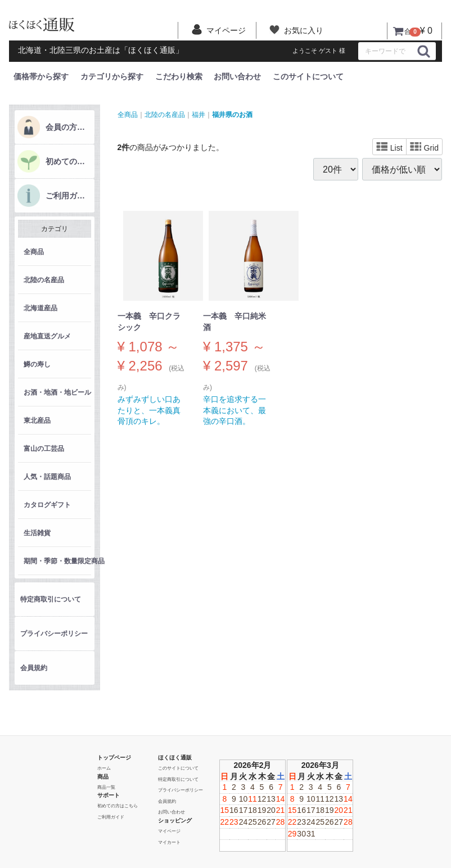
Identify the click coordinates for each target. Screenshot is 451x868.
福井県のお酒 (232, 114)
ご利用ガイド (69, 196)
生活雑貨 (37, 533)
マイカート (169, 842)
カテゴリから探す (112, 76)
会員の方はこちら (69, 127)
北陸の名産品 (44, 280)
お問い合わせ (237, 76)
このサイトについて (308, 76)
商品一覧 (106, 787)
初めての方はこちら (69, 161)
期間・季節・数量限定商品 (57, 561)
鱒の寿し (37, 364)
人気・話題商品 (47, 477)
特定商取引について (51, 599)
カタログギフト (47, 505)
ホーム (104, 768)
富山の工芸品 (44, 449)
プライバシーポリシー (54, 634)
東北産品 (37, 421)
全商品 (34, 252)
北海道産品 (40, 308)
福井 (199, 114)
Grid (424, 147)
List (389, 147)
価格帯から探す (41, 76)
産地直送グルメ (47, 336)
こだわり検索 (179, 76)
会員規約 (34, 668)
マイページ (169, 831)
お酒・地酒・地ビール (57, 392)
